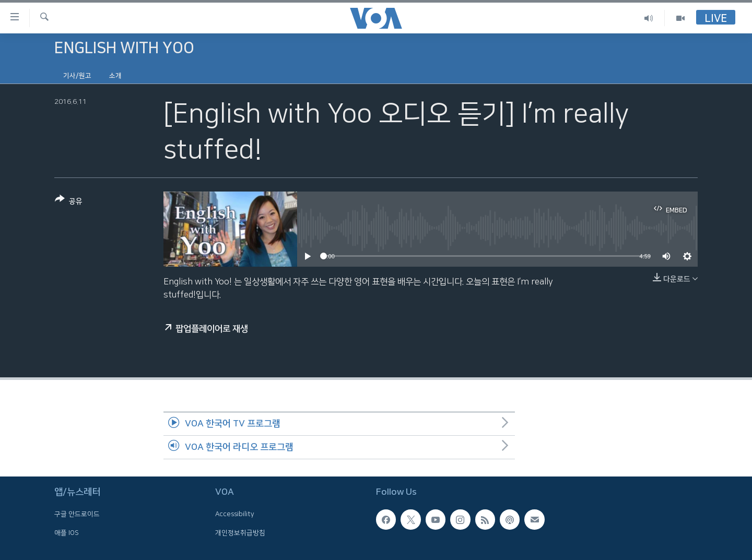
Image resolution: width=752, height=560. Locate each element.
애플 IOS (67, 533)
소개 (115, 76)
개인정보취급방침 (240, 533)
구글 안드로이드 (77, 514)
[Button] (69, 202)
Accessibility (235, 514)
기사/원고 (77, 76)
